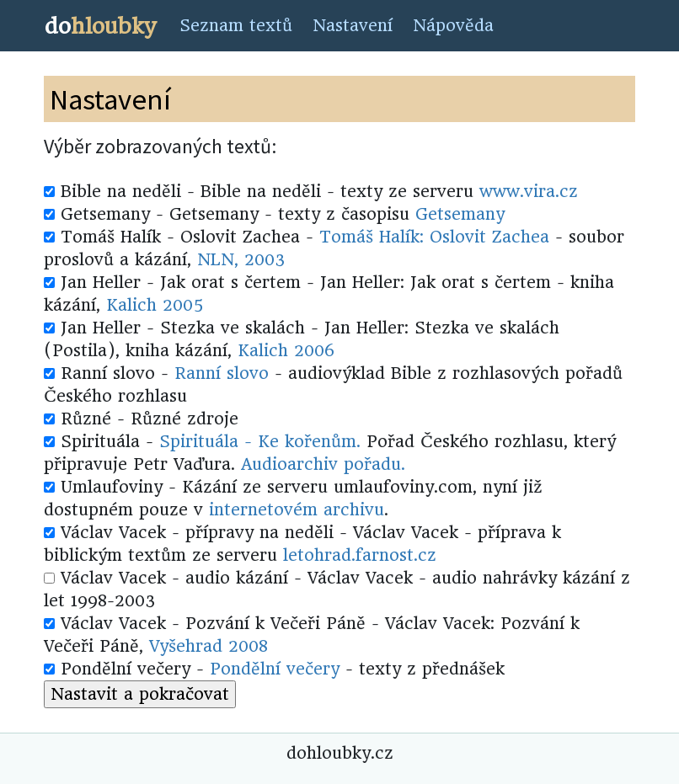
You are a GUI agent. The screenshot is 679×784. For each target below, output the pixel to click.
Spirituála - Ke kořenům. (260, 442)
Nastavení (353, 26)
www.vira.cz (529, 192)
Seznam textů (236, 26)
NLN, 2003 (241, 260)
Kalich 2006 (286, 351)
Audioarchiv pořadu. (323, 464)
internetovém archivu (297, 510)
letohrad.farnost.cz (360, 555)
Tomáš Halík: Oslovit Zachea (434, 237)
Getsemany (460, 214)
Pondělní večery (275, 669)
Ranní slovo (222, 373)
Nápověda (453, 26)
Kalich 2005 (155, 305)
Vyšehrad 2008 (209, 646)
